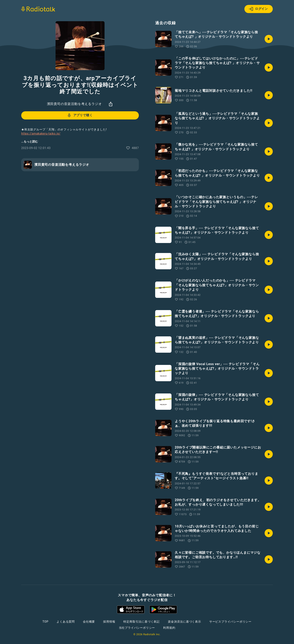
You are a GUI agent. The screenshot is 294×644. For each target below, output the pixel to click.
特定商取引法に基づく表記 (141, 622)
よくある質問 (66, 622)
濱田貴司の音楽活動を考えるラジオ (74, 104)
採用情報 (109, 622)
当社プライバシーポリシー (137, 628)
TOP (45, 622)
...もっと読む (30, 141)
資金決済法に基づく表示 (184, 622)
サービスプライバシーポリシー (230, 622)
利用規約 (169, 628)
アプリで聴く (80, 115)
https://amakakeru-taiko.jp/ (41, 134)
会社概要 (89, 622)
